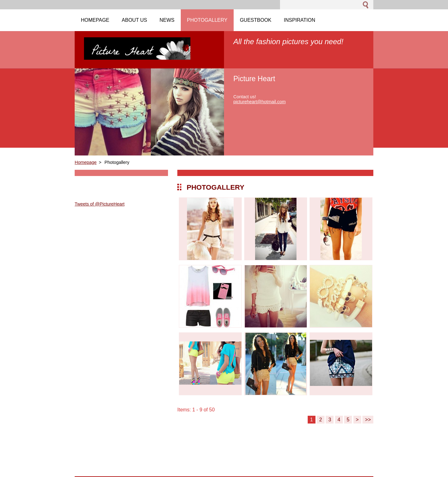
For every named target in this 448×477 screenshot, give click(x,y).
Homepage (86, 162)
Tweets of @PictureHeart (100, 204)
